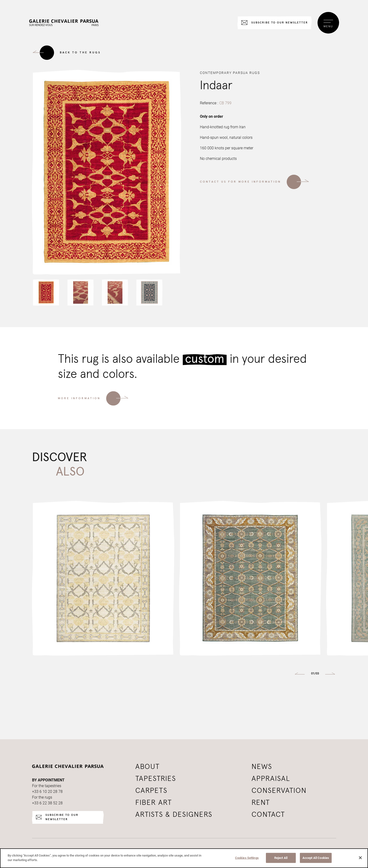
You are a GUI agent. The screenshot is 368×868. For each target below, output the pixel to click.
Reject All (281, 858)
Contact (268, 815)
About (148, 767)
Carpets (151, 791)
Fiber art (154, 803)
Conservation (279, 791)
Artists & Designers (174, 815)
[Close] (360, 858)
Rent (261, 803)
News (262, 767)
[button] (46, 292)
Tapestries (156, 779)
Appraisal (271, 779)
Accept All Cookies (316, 858)
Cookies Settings (247, 858)
